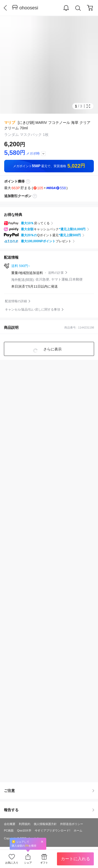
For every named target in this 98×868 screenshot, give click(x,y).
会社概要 (10, 824)
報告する (49, 810)
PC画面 (9, 830)
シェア (28, 863)
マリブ (10, 123)
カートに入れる (76, 859)
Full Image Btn (88, 106)
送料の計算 (56, 273)
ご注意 (49, 791)
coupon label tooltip (35, 196)
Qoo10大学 (24, 830)
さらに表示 (52, 349)
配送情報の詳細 (16, 301)
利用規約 (25, 824)
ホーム (78, 830)
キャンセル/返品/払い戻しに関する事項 (33, 309)
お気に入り (12, 863)
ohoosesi (29, 8)
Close (42, 842)
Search (78, 8)
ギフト (44, 863)
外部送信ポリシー (72, 824)
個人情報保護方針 (45, 824)
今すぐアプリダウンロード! (52, 830)
